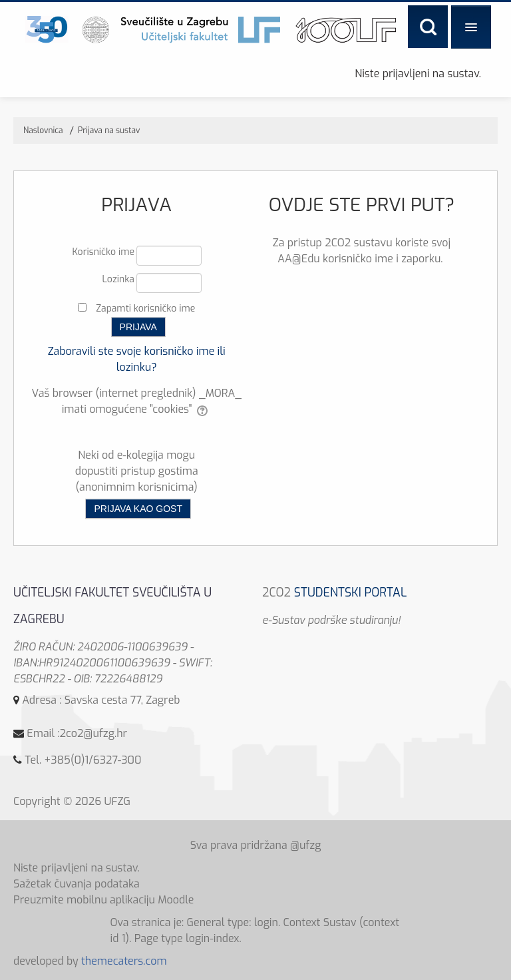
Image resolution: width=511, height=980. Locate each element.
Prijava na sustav (109, 130)
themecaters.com (124, 961)
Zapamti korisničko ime (145, 309)
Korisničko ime (103, 252)
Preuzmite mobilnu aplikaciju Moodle (104, 900)
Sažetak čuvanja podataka (77, 884)
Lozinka (118, 279)
